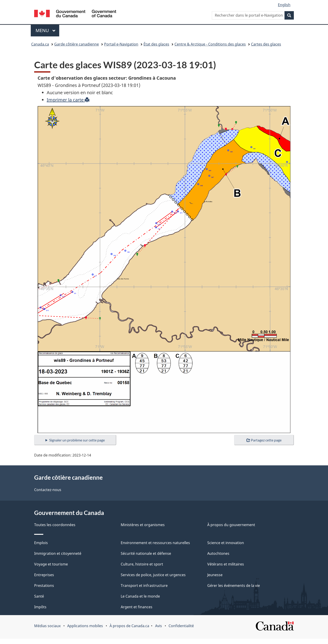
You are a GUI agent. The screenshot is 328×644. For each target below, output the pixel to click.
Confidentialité (181, 626)
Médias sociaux (47, 626)
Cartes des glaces (266, 44)
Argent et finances (137, 607)
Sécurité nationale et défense (146, 553)
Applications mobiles (85, 626)
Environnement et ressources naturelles (155, 543)
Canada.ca (40, 44)
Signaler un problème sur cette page (77, 440)
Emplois (41, 543)
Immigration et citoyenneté (58, 553)
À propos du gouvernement (231, 525)
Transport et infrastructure (144, 586)
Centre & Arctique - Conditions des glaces (210, 44)
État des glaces (156, 44)
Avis (159, 626)
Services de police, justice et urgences (153, 575)
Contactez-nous (48, 490)
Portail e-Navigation (121, 44)
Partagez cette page (264, 440)
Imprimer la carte (68, 100)
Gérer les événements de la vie (234, 586)
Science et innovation (226, 543)
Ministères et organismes (143, 525)
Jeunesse (215, 575)
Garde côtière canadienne (77, 44)
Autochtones (218, 553)
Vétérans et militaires (226, 564)
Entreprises (44, 575)
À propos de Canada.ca (129, 626)
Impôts (40, 607)
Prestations (44, 586)
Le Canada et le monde (140, 596)
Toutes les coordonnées (55, 525)
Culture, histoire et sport (142, 564)
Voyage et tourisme (51, 564)
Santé (39, 596)
